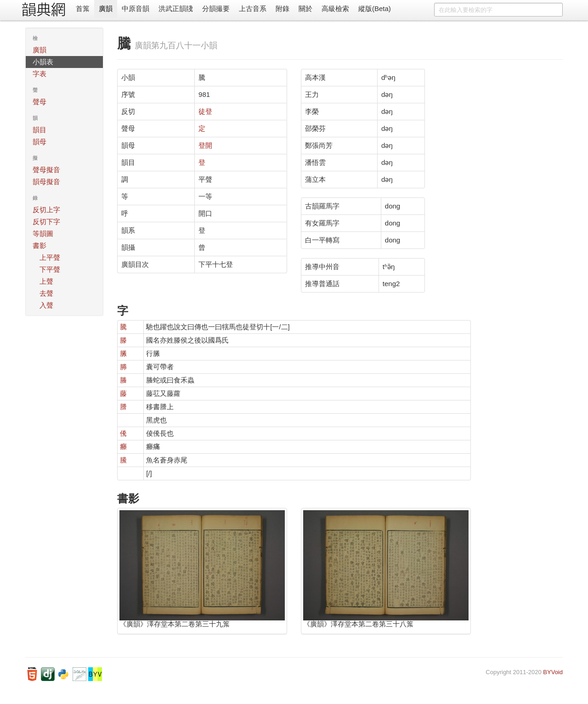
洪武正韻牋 (176, 8)
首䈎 (83, 8)
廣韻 (106, 8)
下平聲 (50, 269)
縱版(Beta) (375, 8)
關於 (305, 8)
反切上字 (46, 210)
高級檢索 (335, 8)
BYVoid (553, 672)
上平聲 (50, 257)
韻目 (40, 130)
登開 (205, 145)
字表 (40, 74)
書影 (40, 245)
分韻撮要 (216, 8)
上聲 (46, 281)
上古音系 (253, 8)
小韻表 (43, 62)
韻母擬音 (46, 182)
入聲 (46, 305)
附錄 (283, 8)
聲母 (40, 102)
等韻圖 (43, 234)
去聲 (46, 293)
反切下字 (46, 222)
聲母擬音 (46, 170)
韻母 (40, 142)
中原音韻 (136, 8)
